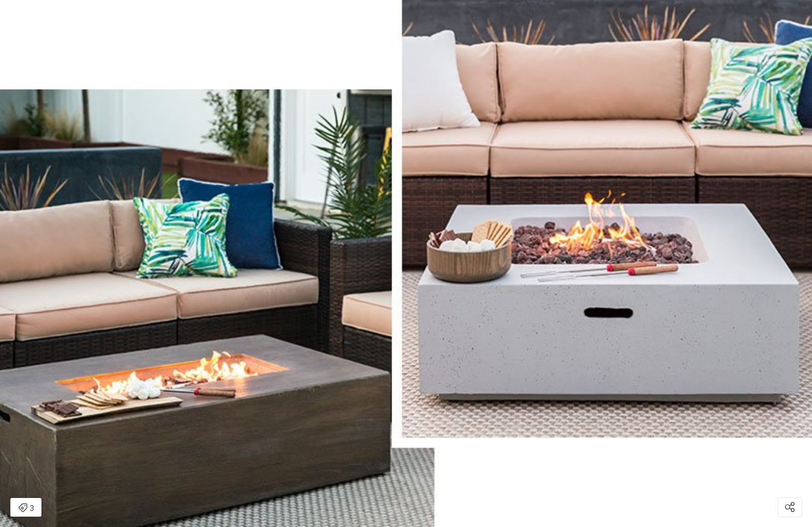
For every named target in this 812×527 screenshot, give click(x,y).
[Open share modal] (790, 507)
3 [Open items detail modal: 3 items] (26, 508)
